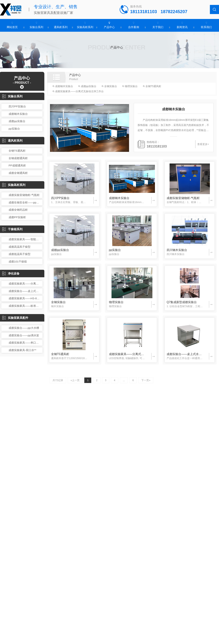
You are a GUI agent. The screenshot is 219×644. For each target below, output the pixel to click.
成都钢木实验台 (18, 114)
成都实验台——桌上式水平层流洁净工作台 (25, 291)
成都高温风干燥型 (20, 247)
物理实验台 (130, 86)
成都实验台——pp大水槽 (24, 328)
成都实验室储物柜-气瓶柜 (24, 195)
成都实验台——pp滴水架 (24, 335)
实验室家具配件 (15, 318)
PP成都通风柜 (17, 165)
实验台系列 (36, 27)
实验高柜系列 (85, 27)
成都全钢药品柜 (18, 210)
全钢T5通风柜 (17, 151)
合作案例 (134, 27)
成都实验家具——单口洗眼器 (25, 343)
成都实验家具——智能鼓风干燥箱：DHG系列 (25, 239)
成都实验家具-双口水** (22, 350)
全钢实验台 (109, 86)
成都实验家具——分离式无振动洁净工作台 (25, 284)
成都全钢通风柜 (18, 173)
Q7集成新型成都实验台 (182, 302)
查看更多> (203, 144)
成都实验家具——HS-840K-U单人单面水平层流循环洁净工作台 (25, 298)
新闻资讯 (182, 27)
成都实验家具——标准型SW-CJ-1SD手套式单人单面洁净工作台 (25, 306)
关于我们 (158, 27)
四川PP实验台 (17, 106)
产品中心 (109, 27)
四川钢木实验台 (177, 250)
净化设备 (11, 274)
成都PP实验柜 (17, 217)
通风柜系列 (61, 27)
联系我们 (206, 27)
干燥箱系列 (12, 229)
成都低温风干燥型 (20, 254)
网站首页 (12, 27)
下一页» (146, 380)
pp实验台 (14, 129)
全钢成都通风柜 (18, 158)
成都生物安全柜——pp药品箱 (25, 202)
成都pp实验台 (17, 121)
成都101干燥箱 (18, 261)
